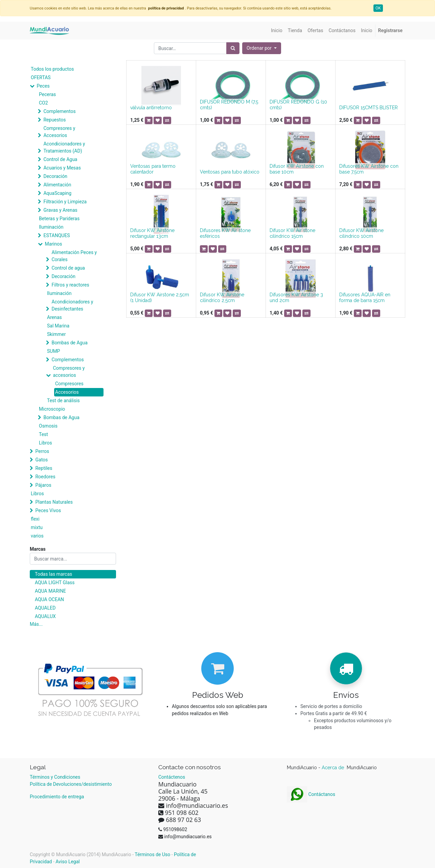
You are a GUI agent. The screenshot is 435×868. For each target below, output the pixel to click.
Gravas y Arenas (60, 210)
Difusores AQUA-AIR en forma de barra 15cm (365, 298)
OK (378, 8)
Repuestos (54, 120)
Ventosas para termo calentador (153, 169)
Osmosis (48, 426)
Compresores (69, 384)
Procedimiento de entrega (57, 797)
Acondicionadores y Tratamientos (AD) (64, 147)
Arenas (54, 317)
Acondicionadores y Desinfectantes (72, 305)
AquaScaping (57, 193)
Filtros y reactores (70, 285)
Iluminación (51, 227)
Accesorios (67, 392)
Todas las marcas (53, 574)
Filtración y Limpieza (65, 202)
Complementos (59, 111)
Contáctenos (172, 777)
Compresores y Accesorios (59, 132)
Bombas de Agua (69, 343)
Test (43, 434)
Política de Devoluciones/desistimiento (71, 784)
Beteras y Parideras (59, 219)
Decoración (55, 176)
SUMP (53, 351)
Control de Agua (60, 159)
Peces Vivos (48, 510)
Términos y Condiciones (55, 777)
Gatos (41, 460)
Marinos (53, 244)
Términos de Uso (152, 854)
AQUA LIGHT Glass (55, 583)
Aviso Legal (68, 862)
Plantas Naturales (54, 502)
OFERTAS (41, 77)
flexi (35, 519)
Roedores (45, 477)
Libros (45, 443)
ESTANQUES (56, 235)
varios (37, 536)
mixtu (37, 527)
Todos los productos (52, 69)
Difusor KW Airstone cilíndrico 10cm (361, 233)
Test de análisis (63, 401)
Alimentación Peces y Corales (74, 256)
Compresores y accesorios (69, 372)
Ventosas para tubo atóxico (230, 172)
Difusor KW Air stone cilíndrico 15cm (292, 233)
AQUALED (45, 608)
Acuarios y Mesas (62, 168)
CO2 (43, 103)
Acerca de (334, 768)
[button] (262, 48)
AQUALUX (45, 616)
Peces (43, 86)
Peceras (47, 94)
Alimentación (57, 185)
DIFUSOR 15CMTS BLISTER (369, 108)
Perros (42, 451)
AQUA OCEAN (49, 599)
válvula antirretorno (151, 108)
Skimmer (56, 334)
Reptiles (44, 468)
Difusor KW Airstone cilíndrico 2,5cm (222, 298)
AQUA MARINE (50, 591)
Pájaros (43, 485)
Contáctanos (311, 794)
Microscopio (52, 409)
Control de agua (68, 268)
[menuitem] (277, 31)
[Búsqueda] (233, 48)
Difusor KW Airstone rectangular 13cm (152, 233)
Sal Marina (58, 326)
